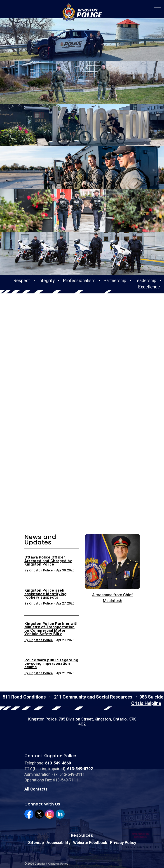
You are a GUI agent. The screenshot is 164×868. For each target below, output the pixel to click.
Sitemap (36, 797)
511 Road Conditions (24, 651)
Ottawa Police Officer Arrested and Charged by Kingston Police (48, 515)
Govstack (45, 844)
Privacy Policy (123, 797)
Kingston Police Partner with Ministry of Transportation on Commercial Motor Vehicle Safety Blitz (52, 583)
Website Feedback (90, 797)
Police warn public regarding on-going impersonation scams (51, 618)
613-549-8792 (80, 722)
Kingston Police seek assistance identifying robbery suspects (45, 548)
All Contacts (36, 743)
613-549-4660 (58, 717)
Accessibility (59, 797)
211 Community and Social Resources (93, 651)
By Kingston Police (39, 524)
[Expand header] (157, 9)
